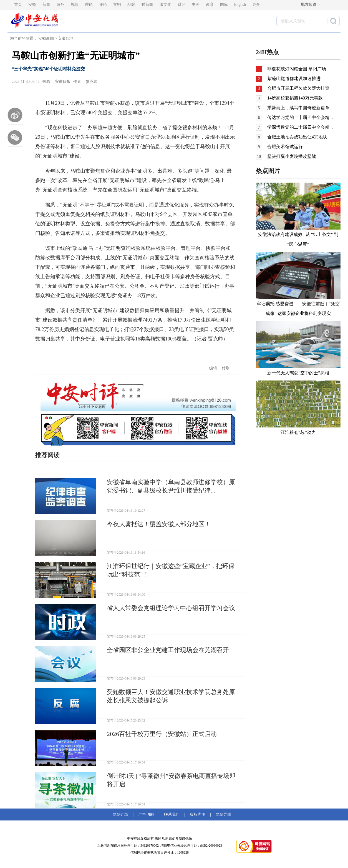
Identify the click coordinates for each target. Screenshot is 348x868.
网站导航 (222, 814)
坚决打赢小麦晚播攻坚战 (292, 156)
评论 (103, 5)
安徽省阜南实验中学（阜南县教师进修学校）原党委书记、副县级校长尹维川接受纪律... (171, 486)
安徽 (32, 5)
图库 (224, 5)
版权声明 (198, 814)
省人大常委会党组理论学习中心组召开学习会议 (171, 608)
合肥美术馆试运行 (285, 147)
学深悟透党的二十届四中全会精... (300, 127)
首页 (18, 5)
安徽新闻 (46, 38)
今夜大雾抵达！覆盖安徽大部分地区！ (159, 524)
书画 (196, 5)
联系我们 (172, 814)
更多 (256, 5)
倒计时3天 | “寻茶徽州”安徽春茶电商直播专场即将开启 (171, 780)
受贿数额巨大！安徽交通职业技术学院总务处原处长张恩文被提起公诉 (171, 696)
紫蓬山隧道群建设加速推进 (294, 79)
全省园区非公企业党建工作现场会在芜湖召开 (168, 650)
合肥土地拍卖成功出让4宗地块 (297, 137)
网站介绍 (121, 814)
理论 (89, 5)
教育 (210, 5)
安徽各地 (65, 38)
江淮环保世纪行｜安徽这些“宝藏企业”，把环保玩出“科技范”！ (171, 570)
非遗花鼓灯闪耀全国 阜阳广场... (298, 69)
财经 (181, 5)
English (240, 5)
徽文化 (165, 5)
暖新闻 (147, 5)
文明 (117, 5)
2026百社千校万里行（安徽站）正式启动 (162, 734)
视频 (75, 5)
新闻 (46, 5)
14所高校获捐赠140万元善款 (295, 98)
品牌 (131, 5)
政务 (60, 5)
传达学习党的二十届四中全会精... (300, 117)
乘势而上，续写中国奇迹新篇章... (300, 108)
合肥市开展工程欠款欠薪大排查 (298, 88)
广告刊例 (146, 814)
